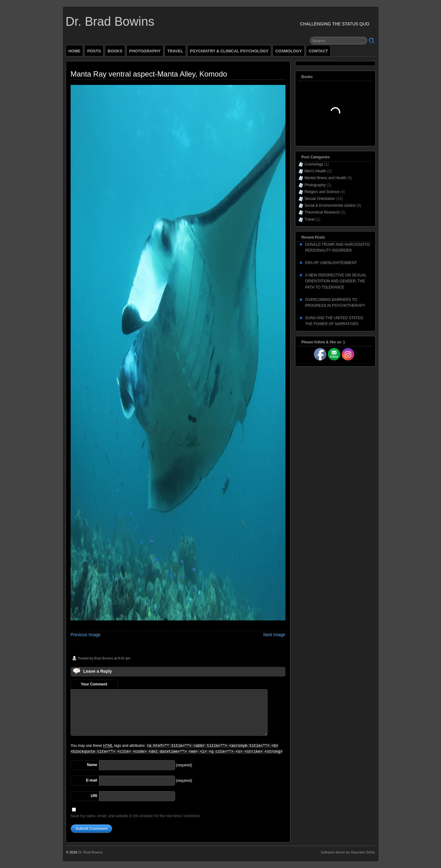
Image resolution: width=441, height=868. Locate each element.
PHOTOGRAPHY (145, 51)
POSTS (94, 51)
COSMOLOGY (289, 51)
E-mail (91, 780)
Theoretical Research (322, 212)
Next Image (274, 635)
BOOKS (115, 51)
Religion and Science (322, 192)
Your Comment (94, 684)
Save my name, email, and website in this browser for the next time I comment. (136, 816)
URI (94, 796)
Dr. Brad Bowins (110, 21)
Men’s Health (315, 171)
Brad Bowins (104, 658)
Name (92, 765)
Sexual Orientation (320, 199)
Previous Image (86, 635)
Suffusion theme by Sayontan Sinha (348, 852)
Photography (315, 185)
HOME (75, 51)
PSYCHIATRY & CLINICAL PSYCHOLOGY (229, 51)
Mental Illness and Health (326, 178)
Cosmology (314, 164)
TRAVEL (175, 51)
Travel (310, 219)
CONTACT (318, 51)
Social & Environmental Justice (330, 205)
